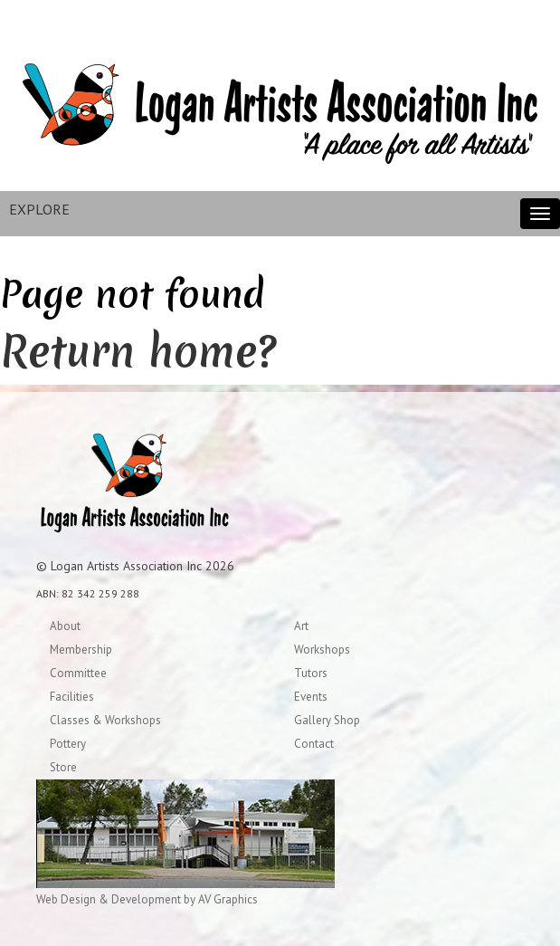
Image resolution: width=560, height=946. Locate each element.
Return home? (138, 351)
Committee (78, 673)
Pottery (68, 744)
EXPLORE (39, 209)
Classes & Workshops (105, 720)
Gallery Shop (327, 720)
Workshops (322, 650)
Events (311, 697)
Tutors (311, 673)
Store (63, 767)
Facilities (72, 697)
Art (301, 626)
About (65, 626)
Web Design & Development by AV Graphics (147, 899)
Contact (314, 744)
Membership (81, 650)
